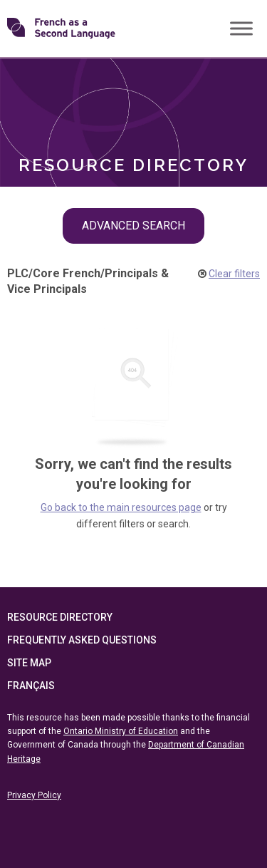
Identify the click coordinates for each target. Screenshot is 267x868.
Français (31, 686)
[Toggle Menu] (241, 28)
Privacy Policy (34, 795)
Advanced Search (133, 226)
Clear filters (234, 274)
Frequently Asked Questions (82, 640)
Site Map (29, 663)
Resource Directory (60, 617)
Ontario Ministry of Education (121, 731)
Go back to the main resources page (121, 507)
